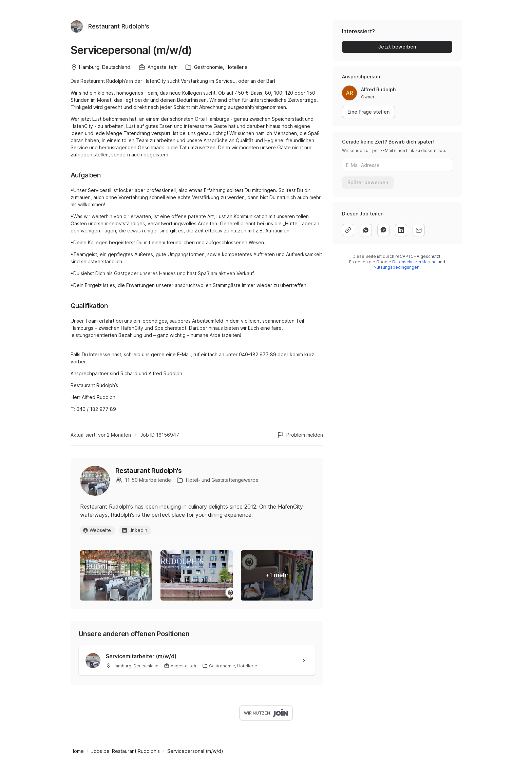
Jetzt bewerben (397, 47)
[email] (419, 230)
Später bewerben (368, 182)
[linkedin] (401, 230)
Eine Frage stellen (368, 112)
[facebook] (383, 230)
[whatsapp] (366, 230)
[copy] (348, 230)
